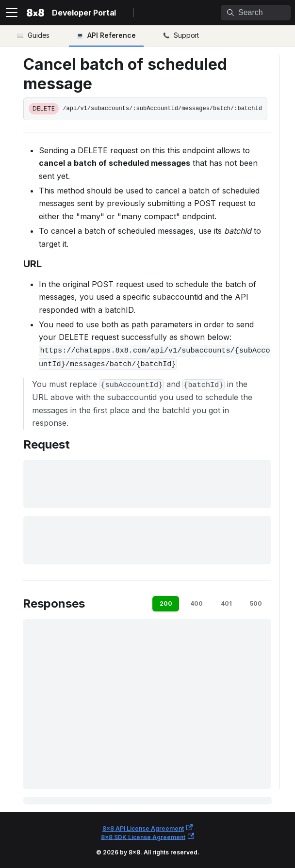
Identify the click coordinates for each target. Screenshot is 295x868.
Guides (39, 35)
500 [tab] (256, 603)
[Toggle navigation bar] (12, 13)
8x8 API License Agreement (147, 828)
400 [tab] (197, 603)
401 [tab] (226, 603)
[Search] (256, 13)
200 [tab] (166, 603)
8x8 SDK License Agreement (147, 837)
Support (186, 35)
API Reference (112, 35)
